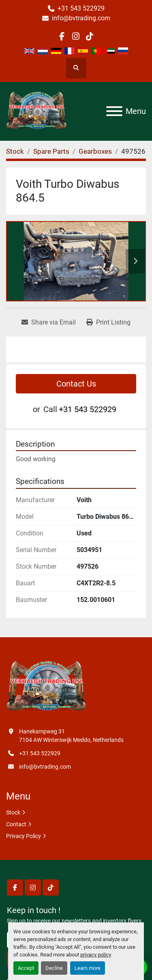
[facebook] (62, 36)
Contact (16, 824)
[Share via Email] (49, 322)
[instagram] (76, 36)
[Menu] (114, 111)
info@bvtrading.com (81, 18)
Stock (13, 812)
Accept (26, 968)
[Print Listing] (108, 322)
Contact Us (76, 384)
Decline (54, 968)
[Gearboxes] (95, 151)
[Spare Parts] (51, 151)
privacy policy (95, 955)
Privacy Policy (24, 836)
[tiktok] (90, 36)
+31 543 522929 (81, 8)
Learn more (88, 968)
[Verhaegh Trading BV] (46, 686)
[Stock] (15, 151)
